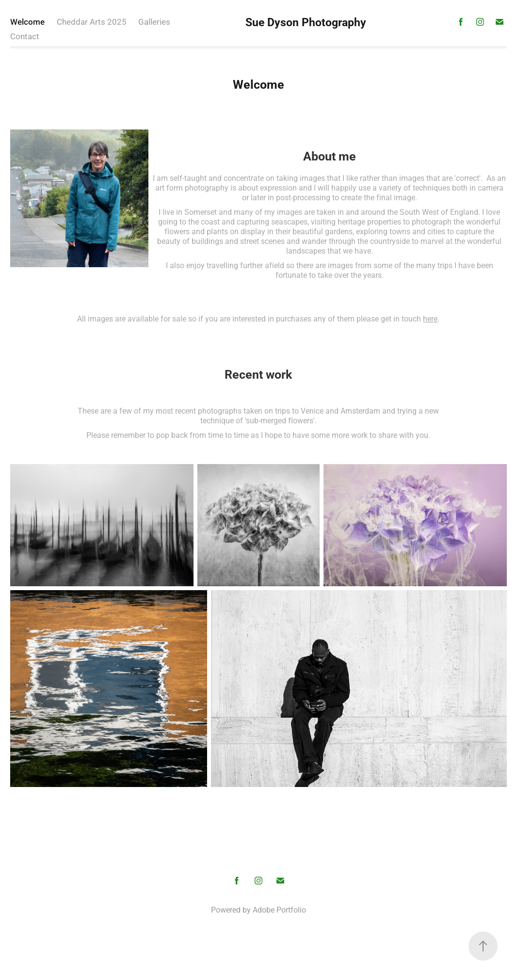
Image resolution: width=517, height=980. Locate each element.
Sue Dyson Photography (306, 22)
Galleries (154, 22)
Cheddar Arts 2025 (92, 22)
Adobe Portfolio (279, 909)
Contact (25, 36)
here (430, 318)
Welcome (27, 22)
